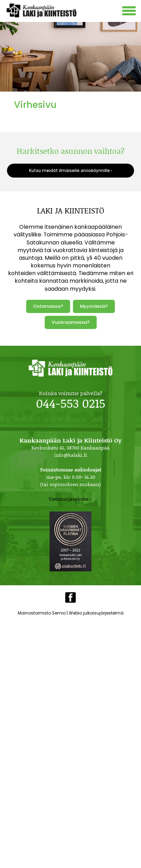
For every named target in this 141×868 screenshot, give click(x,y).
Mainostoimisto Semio (42, 613)
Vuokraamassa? (71, 322)
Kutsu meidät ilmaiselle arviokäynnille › (70, 171)
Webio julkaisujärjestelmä (96, 613)
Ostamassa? (48, 306)
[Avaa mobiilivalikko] (130, 12)
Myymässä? (94, 306)
